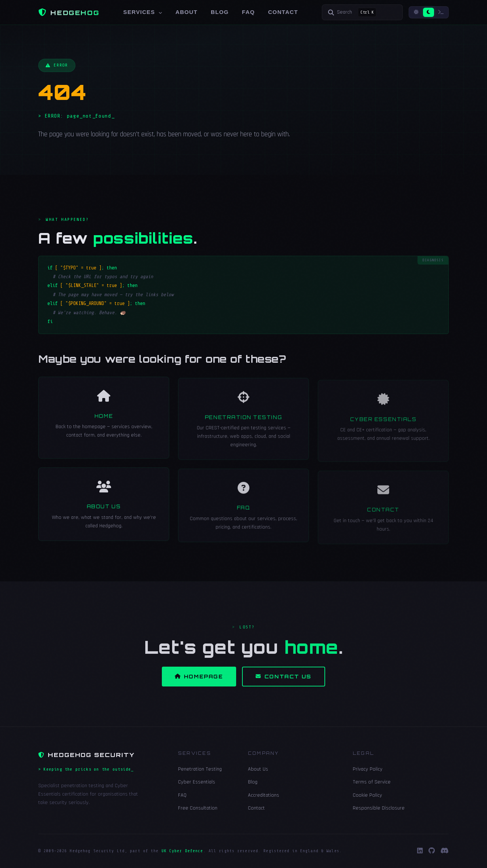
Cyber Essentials (197, 782)
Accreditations (264, 795)
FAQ (248, 12)
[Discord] (445, 851)
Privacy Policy (368, 769)
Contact (283, 12)
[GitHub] (432, 851)
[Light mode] (416, 12)
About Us (258, 769)
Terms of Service (372, 782)
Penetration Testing (200, 769)
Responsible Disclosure (379, 808)
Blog (220, 12)
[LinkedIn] (420, 851)
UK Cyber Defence (182, 851)
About (186, 12)
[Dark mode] (429, 12)
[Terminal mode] (441, 12)
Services (143, 12)
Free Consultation (198, 808)
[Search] (362, 12)
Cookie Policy (367, 795)
